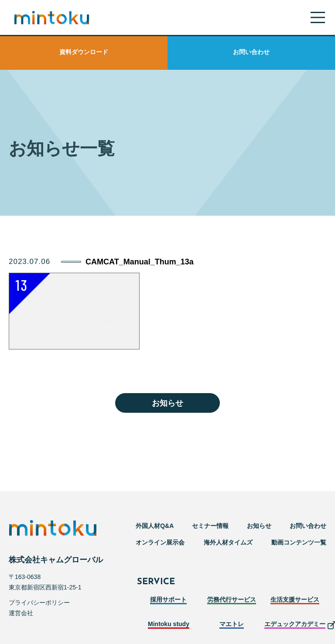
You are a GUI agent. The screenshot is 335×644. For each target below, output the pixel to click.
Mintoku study (169, 624)
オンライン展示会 (160, 542)
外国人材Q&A (155, 526)
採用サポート (168, 599)
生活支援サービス (295, 599)
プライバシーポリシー (39, 603)
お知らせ (167, 403)
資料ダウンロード (84, 52)
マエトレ (232, 624)
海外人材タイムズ (228, 542)
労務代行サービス (232, 599)
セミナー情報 (210, 526)
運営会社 (21, 613)
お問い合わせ (251, 52)
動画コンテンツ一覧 (299, 542)
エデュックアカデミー (295, 624)
